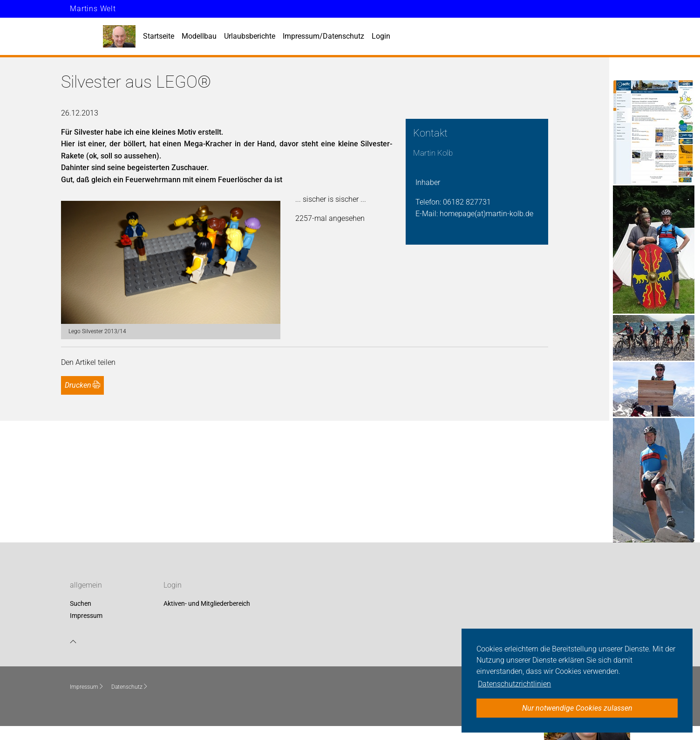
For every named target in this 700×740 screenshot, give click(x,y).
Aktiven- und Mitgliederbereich (207, 604)
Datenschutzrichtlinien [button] (514, 684)
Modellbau (199, 36)
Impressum (86, 616)
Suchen (81, 604)
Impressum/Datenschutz (323, 36)
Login (381, 36)
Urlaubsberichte (250, 36)
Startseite (159, 36)
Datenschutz (130, 687)
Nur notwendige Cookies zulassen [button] (577, 708)
